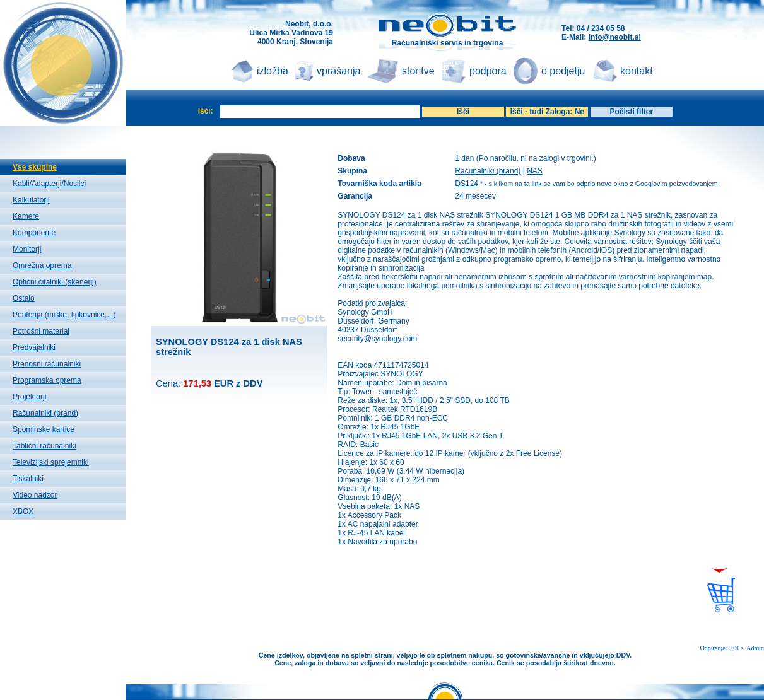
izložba (273, 71)
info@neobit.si (615, 37)
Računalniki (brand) (45, 413)
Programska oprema (47, 380)
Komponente (34, 233)
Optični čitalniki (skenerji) (55, 282)
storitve (418, 71)
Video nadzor (35, 495)
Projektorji (29, 397)
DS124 (467, 184)
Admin (755, 648)
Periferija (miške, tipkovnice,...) (64, 315)
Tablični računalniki (44, 446)
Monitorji (27, 249)
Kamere (26, 216)
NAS (535, 171)
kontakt (637, 71)
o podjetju (563, 71)
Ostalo (24, 298)
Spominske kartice (44, 429)
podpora (488, 71)
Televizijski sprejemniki (51, 462)
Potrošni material (41, 331)
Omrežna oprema (42, 265)
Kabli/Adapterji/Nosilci (49, 184)
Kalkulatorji (31, 200)
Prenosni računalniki (47, 364)
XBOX (23, 511)
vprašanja (338, 71)
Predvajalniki (34, 347)
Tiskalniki (28, 479)
